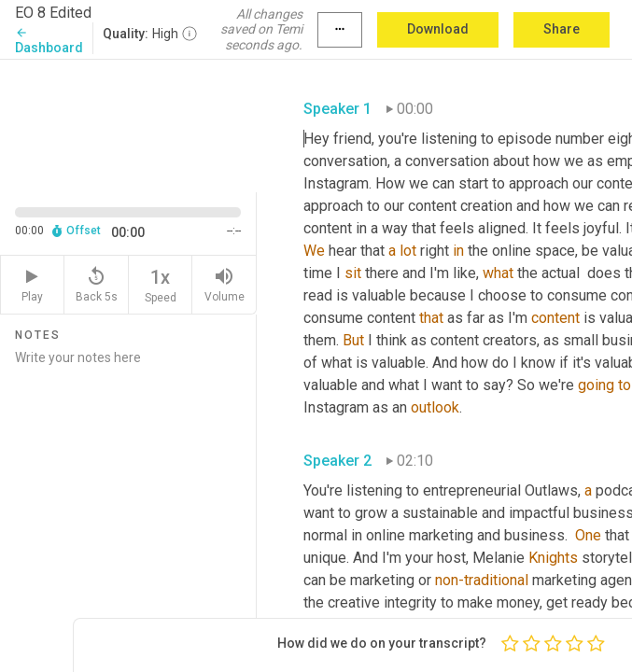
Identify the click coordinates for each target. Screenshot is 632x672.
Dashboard (49, 41)
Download (438, 29)
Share (562, 29)
